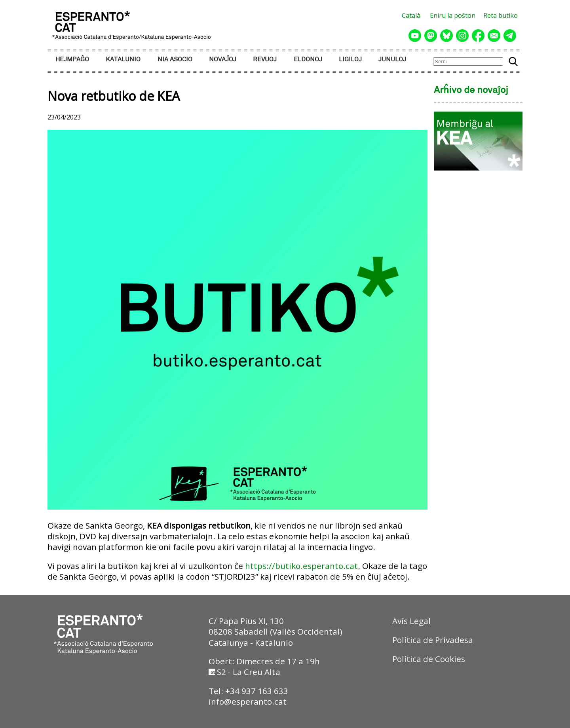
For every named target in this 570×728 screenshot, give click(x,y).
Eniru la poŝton (453, 15)
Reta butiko (501, 15)
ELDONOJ (308, 60)
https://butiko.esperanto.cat (301, 566)
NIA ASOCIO (175, 60)
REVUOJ (265, 60)
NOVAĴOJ (223, 60)
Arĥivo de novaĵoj (471, 91)
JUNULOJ (392, 60)
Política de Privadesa (433, 640)
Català (411, 15)
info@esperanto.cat (248, 701)
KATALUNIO (123, 60)
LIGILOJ (350, 60)
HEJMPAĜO (72, 60)
